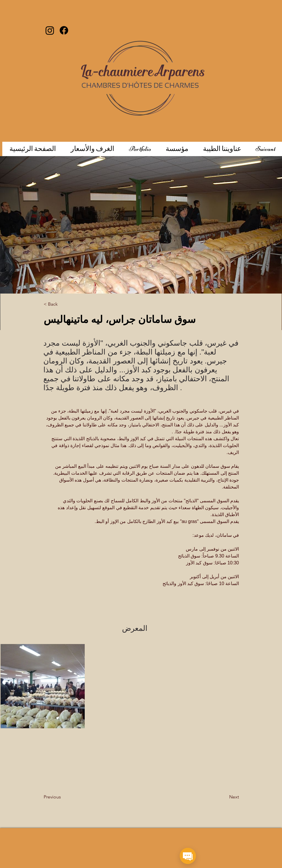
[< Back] (62, 304)
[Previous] (67, 797)
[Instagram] (50, 30)
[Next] (220, 797)
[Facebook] (64, 30)
